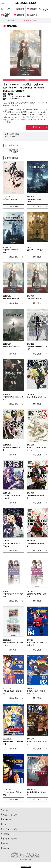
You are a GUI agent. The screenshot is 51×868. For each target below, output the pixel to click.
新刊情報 (11, 20)
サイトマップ (16, 857)
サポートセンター (34, 855)
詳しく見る (14, 206)
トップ (3, 20)
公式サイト (38, 127)
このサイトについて (32, 853)
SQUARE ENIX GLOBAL (31, 857)
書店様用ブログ (17, 853)
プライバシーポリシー (18, 855)
